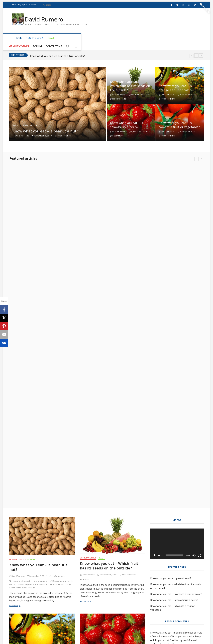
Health (48, 38)
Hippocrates (109, 484)
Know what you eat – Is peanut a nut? (45, 123)
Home (15, 38)
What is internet (38, 587)
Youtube (47, 5)
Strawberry (88, 387)
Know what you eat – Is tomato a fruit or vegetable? (179, 117)
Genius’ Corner (66, 38)
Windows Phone (110, 590)
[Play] (155, 265)
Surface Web (24, 587)
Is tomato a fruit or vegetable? (39, 481)
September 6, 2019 (42, 128)
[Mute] (194, 265)
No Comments (63, 128)
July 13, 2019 (34, 578)
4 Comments (122, 479)
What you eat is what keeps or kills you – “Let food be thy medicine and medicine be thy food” (112, 468)
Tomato (26, 484)
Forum (85, 38)
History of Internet (41, 583)
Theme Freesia (45, 633)
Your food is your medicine (107, 490)
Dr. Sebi (87, 484)
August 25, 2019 (187, 87)
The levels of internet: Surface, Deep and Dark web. (42, 569)
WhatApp (97, 590)
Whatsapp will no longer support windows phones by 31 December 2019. (110, 574)
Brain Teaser (19, 481)
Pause (192, 48)
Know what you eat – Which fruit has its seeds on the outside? (67, 47)
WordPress (58, 633)
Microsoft (88, 590)
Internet (55, 583)
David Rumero (44, 19)
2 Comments (121, 585)
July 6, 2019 (104, 585)
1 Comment (117, 128)
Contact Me (101, 38)
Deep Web (27, 583)
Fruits (86, 289)
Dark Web (17, 583)
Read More (16, 315)
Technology (31, 38)
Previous (196, 48)
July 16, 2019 (105, 479)
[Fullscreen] (199, 265)
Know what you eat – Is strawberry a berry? (126, 117)
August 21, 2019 (187, 123)
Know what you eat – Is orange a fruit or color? (175, 80)
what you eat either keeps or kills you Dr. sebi (40, 389)
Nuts (33, 297)
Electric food (19, 387)
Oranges (29, 387)
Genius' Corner (20, 117)
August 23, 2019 (138, 123)
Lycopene (18, 484)
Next (201, 48)
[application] (177, 253)
